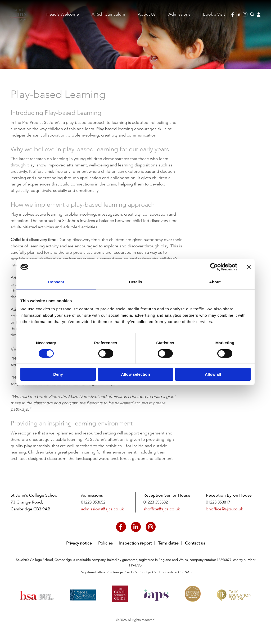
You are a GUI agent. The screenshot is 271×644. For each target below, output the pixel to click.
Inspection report (135, 543)
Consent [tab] (56, 282)
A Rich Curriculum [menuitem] (108, 14)
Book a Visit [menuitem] (214, 14)
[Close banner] (249, 267)
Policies (105, 543)
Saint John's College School (21, 19)
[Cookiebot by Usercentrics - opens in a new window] (214, 267)
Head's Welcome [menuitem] (63, 14)
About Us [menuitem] (147, 14)
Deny (58, 374)
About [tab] (215, 282)
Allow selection (135, 374)
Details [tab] (135, 282)
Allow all (213, 374)
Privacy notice (79, 543)
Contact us (195, 543)
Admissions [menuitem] (179, 14)
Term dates (168, 543)
